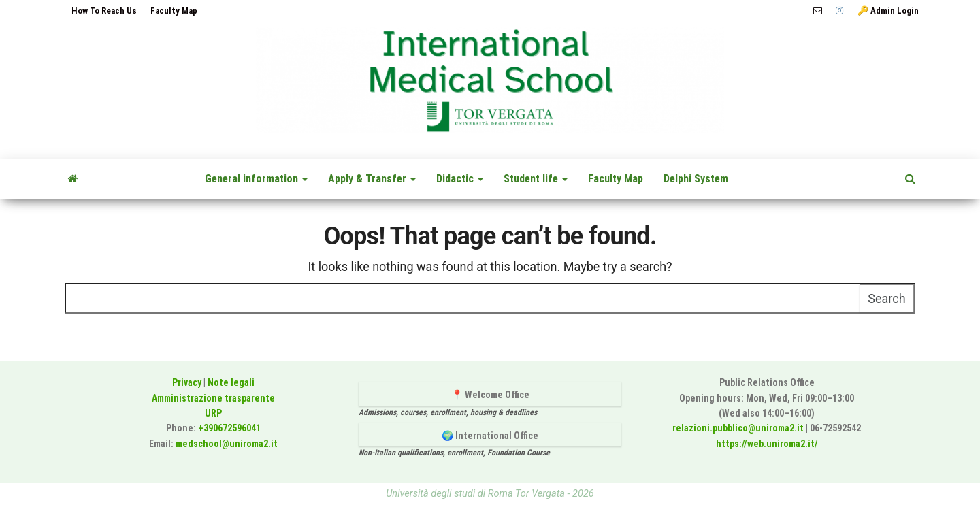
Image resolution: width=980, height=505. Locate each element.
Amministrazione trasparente (213, 398)
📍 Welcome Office (490, 395)
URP (213, 413)
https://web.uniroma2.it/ (767, 444)
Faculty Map (174, 11)
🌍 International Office (490, 436)
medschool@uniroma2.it (227, 444)
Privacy (187, 382)
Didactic (460, 179)
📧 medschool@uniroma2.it (818, 11)
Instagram (840, 11)
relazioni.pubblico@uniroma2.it (738, 428)
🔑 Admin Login (888, 11)
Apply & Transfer (372, 179)
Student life (536, 179)
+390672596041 (229, 428)
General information (256, 179)
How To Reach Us (104, 11)
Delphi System (696, 179)
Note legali (231, 382)
